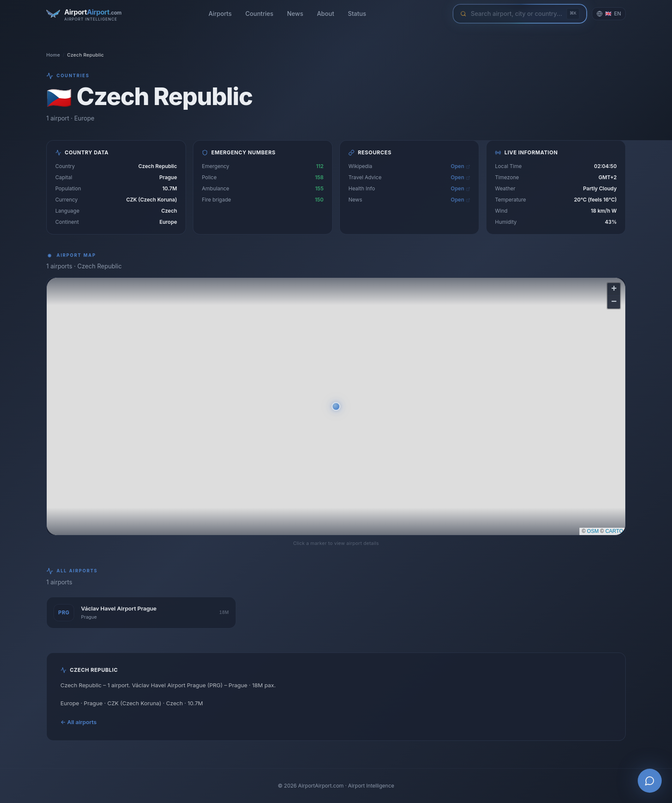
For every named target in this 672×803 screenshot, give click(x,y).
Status (357, 14)
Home (53, 55)
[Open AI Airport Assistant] (650, 781)
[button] (336, 406)
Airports (220, 14)
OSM (593, 531)
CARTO (614, 531)
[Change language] (609, 14)
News (295, 14)
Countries (259, 14)
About (325, 14)
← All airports (78, 722)
